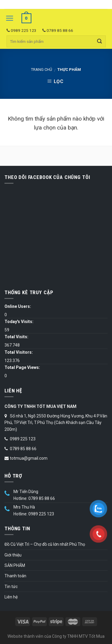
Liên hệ (11, 597)
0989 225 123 (22, 30)
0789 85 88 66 (58, 30)
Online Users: (18, 306)
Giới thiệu (13, 555)
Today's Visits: (19, 322)
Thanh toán (15, 576)
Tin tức (11, 587)
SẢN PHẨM (15, 565)
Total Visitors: (19, 352)
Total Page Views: (22, 367)
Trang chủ (42, 70)
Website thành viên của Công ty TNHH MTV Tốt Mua (56, 636)
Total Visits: (16, 337)
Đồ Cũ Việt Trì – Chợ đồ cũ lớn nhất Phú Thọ (45, 544)
